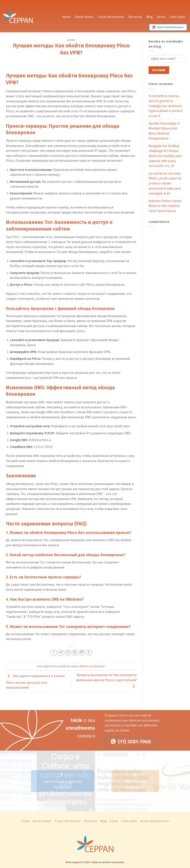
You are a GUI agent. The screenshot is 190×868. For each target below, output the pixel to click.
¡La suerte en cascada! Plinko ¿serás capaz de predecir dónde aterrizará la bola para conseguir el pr (165, 183)
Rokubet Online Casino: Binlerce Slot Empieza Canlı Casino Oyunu (165, 206)
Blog (149, 16)
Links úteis (177, 16)
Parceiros (135, 16)
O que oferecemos (111, 16)
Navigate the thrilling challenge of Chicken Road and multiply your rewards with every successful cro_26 (165, 156)
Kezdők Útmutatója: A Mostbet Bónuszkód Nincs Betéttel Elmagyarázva (164, 131)
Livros (161, 16)
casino (71, 40)
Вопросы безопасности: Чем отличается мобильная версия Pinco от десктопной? (106, 681)
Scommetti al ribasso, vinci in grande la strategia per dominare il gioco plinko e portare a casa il (166, 106)
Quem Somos (84, 16)
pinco (81, 331)
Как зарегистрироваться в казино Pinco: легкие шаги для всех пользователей (35, 682)
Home (66, 16)
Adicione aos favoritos (92, 666)
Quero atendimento (154, 821)
